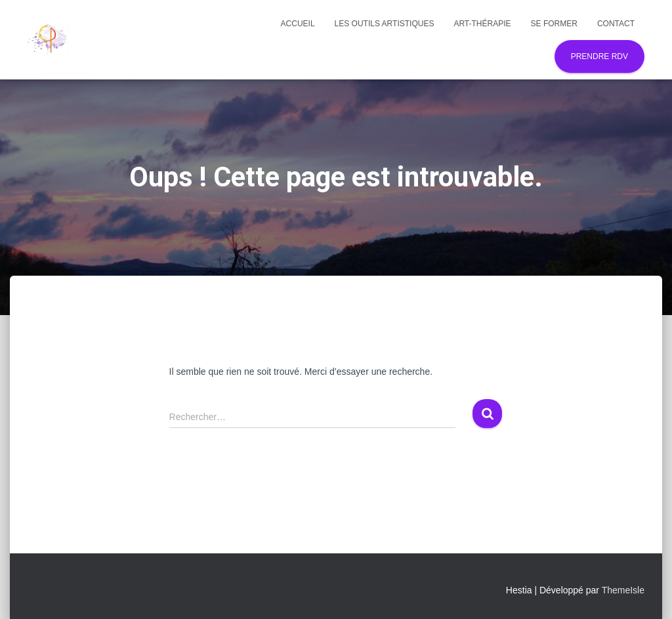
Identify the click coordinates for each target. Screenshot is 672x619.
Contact (616, 24)
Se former (554, 24)
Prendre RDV (599, 56)
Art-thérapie (482, 24)
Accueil (298, 24)
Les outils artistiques (385, 24)
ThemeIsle (623, 590)
